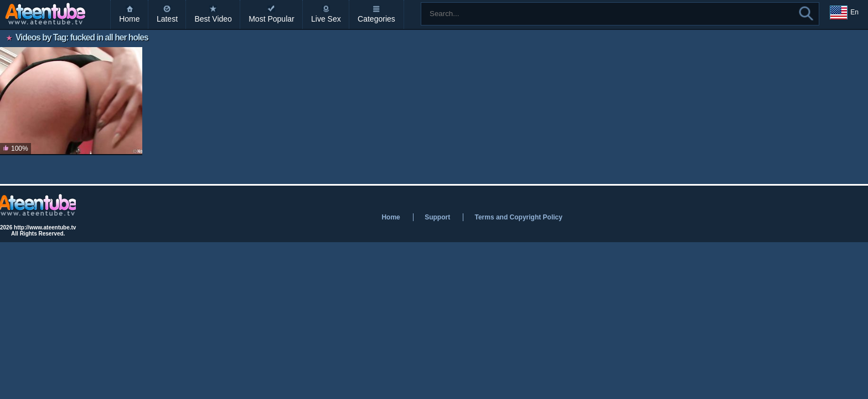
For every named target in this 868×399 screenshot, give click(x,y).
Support (437, 217)
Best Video (213, 19)
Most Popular (271, 19)
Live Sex (326, 19)
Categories (376, 19)
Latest (167, 19)
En (844, 13)
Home (129, 19)
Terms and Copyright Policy (518, 217)
